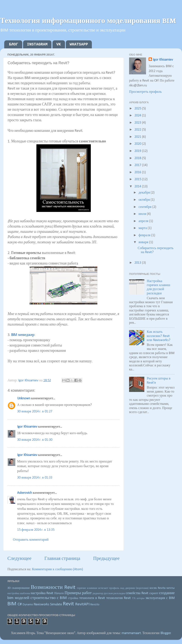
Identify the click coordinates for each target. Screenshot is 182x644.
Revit (68, 604)
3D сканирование (19, 588)
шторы (141, 598)
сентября (145, 207)
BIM (12, 604)
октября (145, 200)
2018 (138, 158)
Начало (59, 593)
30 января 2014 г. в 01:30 (35, 440)
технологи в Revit (92, 598)
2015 (138, 179)
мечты (170, 588)
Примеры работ (78, 593)
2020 (138, 144)
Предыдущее (106, 559)
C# (20, 604)
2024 (138, 116)
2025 (138, 109)
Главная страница (62, 559)
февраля (145, 235)
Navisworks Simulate (48, 604)
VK (59, 44)
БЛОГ (14, 44)
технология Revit (119, 598)
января (144, 242)
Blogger (166, 633)
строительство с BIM (49, 598)
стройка (73, 598)
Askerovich (25, 493)
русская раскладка (114, 593)
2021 (138, 137)
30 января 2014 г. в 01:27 (35, 412)
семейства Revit (137, 593)
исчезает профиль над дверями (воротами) (123, 588)
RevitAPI (82, 604)
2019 (138, 151)
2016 (138, 172)
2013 (138, 263)
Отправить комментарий (31, 540)
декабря (145, 193)
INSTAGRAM (37, 44)
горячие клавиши (87, 588)
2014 (138, 187)
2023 (138, 123)
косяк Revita (158, 588)
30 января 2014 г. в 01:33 (35, 478)
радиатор (98, 593)
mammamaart (131, 633)
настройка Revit (42, 593)
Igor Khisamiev (27, 427)
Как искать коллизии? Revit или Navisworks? (158, 336)
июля (143, 214)
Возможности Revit (53, 587)
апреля (144, 221)
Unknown (24, 398)
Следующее (19, 559)
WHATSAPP (79, 44)
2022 (138, 130)
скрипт (154, 593)
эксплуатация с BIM (160, 598)
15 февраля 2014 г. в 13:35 (36, 530)
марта (143, 228)
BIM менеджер (23, 335)
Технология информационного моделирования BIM (88, 20)
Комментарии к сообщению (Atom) (58, 569)
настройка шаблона (19, 593)
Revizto (95, 605)
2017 (138, 165)
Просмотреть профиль (145, 92)
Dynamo (28, 605)
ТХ (134, 598)
